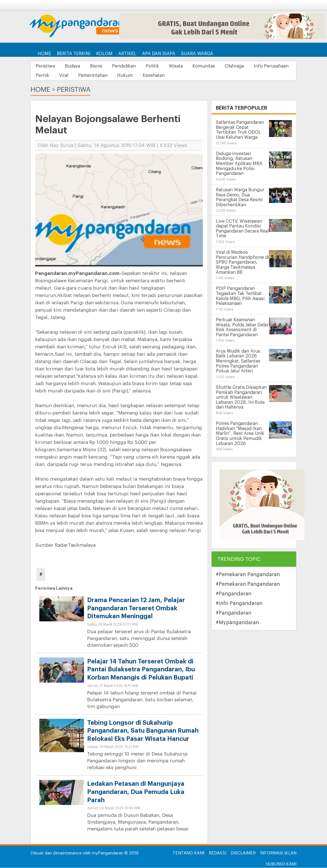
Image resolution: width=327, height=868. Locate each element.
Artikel (127, 54)
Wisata (185, 66)
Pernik (90, 76)
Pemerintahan (143, 76)
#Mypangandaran (237, 623)
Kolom (104, 54)
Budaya (75, 66)
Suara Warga (197, 54)
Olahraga (248, 66)
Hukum (178, 76)
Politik (160, 66)
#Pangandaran (234, 594)
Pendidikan (130, 66)
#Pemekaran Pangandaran (248, 575)
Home (44, 54)
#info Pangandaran (239, 604)
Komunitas (215, 66)
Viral (113, 76)
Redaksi (218, 853)
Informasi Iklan (278, 853)
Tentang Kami (189, 853)
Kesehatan (208, 76)
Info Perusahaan (54, 76)
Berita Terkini (74, 54)
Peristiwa (46, 66)
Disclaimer (243, 853)
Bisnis (100, 66)
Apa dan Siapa (159, 54)
